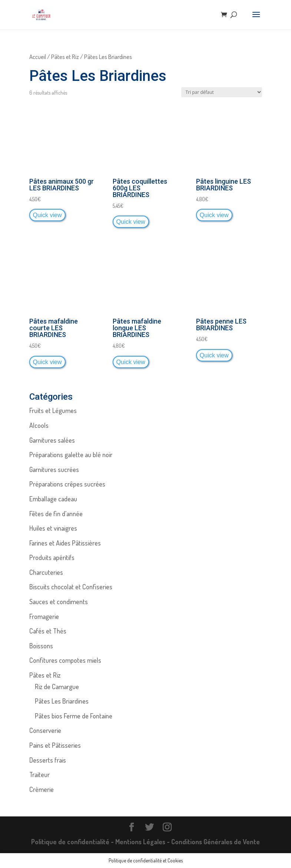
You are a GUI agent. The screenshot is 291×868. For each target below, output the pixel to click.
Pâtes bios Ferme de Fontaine (74, 716)
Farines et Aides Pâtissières (65, 543)
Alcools (39, 425)
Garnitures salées (52, 440)
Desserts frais (48, 760)
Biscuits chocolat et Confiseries (71, 587)
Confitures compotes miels (65, 660)
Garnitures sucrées (54, 469)
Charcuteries (46, 572)
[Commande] (222, 92)
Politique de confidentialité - (73, 842)
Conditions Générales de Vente (216, 842)
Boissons (41, 646)
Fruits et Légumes (53, 410)
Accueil (38, 57)
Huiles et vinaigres (53, 528)
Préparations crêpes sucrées (67, 484)
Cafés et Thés (48, 631)
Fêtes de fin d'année (56, 514)
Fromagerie (44, 616)
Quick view (47, 215)
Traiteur (39, 774)
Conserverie (45, 730)
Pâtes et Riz (65, 57)
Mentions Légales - (143, 842)
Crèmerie (42, 789)
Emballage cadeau (53, 499)
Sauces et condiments (59, 602)
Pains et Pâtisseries (55, 745)
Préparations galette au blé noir (71, 455)
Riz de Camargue (57, 687)
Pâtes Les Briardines (62, 701)
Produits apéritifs (52, 557)
